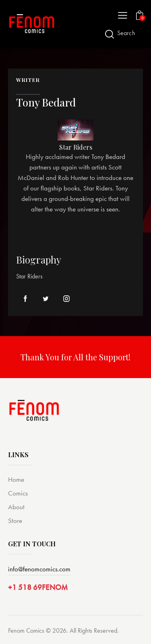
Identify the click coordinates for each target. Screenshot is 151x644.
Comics (18, 493)
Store (15, 521)
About (16, 507)
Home (16, 479)
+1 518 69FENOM (38, 587)
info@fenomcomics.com (39, 569)
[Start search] (110, 34)
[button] (123, 15)
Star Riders (76, 147)
